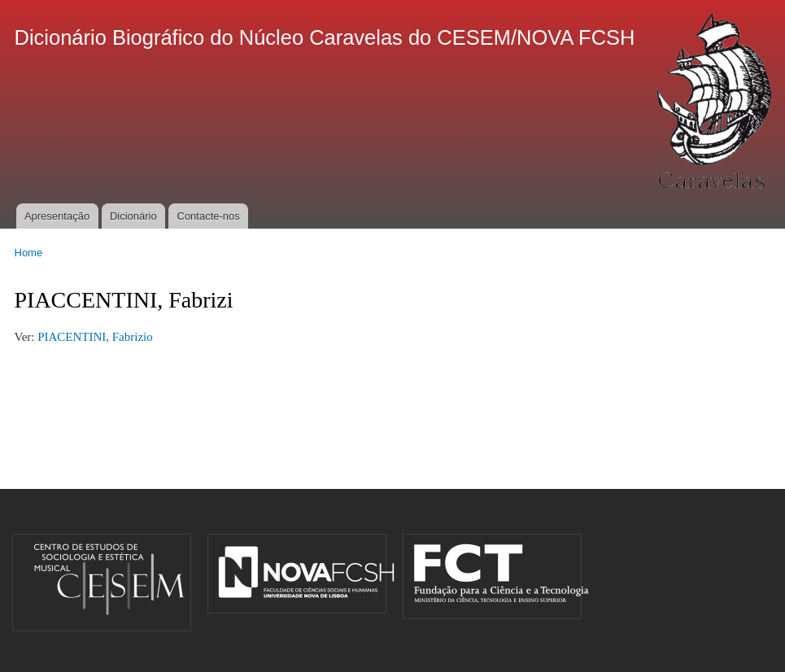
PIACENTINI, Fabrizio (96, 337)
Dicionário (133, 216)
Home (29, 253)
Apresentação (57, 216)
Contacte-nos (209, 216)
